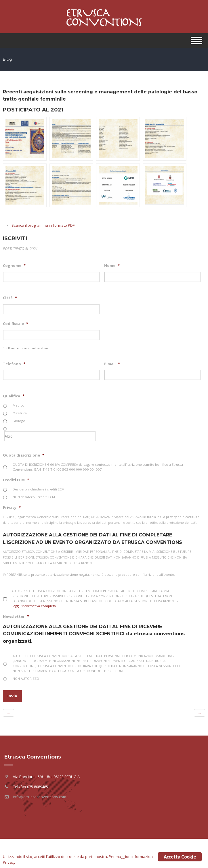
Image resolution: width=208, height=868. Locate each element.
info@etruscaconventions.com (40, 797)
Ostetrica (20, 413)
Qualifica (14, 396)
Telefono (14, 364)
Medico (19, 405)
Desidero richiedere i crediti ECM (39, 489)
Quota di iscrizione (24, 455)
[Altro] (50, 436)
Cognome (14, 266)
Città (10, 298)
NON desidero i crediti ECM (34, 497)
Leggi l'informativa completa (34, 606)
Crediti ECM (16, 480)
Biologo (19, 421)
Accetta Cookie (180, 857)
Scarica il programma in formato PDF (43, 225)
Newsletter (16, 616)
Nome (112, 266)
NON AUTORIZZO (26, 679)
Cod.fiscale (16, 324)
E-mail (112, 364)
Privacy (12, 508)
